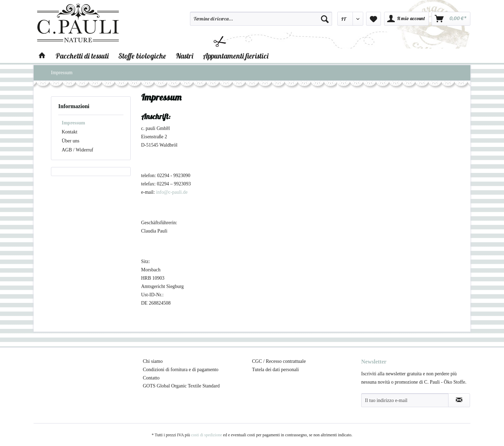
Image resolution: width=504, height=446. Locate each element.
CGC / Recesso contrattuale (279, 361)
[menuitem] (261, 22)
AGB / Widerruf (77, 150)
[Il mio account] (406, 19)
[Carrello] (451, 19)
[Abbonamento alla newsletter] (459, 400)
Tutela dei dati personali (275, 370)
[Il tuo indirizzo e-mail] (405, 400)
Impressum (73, 123)
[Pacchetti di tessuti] (82, 56)
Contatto (151, 378)
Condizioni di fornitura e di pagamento (181, 370)
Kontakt (69, 132)
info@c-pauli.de (172, 192)
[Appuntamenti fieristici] (236, 56)
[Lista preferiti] (373, 19)
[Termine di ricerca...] (261, 19)
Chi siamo (153, 361)
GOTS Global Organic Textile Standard (181, 386)
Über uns (71, 141)
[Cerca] (325, 19)
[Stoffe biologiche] (142, 56)
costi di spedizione (206, 435)
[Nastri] (184, 56)
